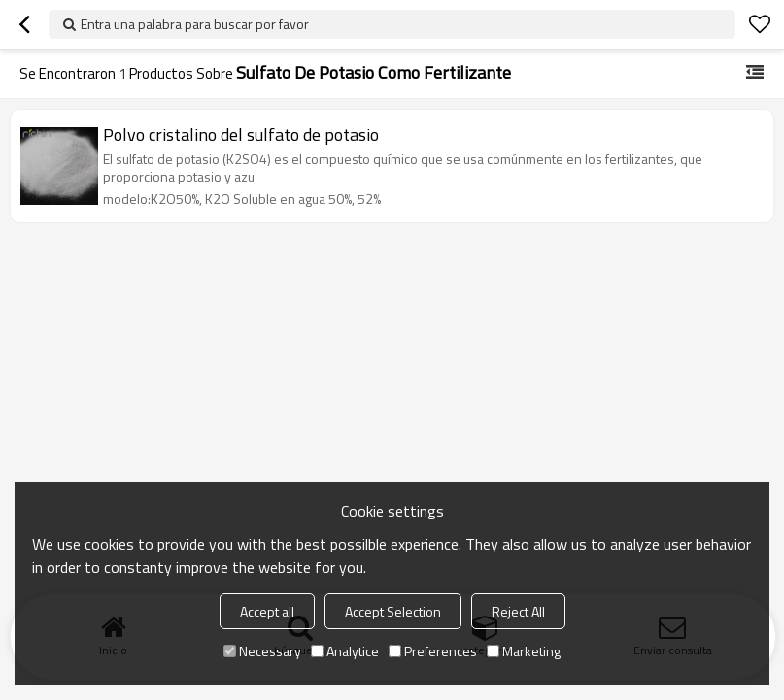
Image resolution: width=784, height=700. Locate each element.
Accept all (267, 611)
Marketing (524, 651)
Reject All (518, 611)
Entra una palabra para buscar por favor (195, 24)
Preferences (433, 651)
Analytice (345, 651)
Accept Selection (393, 611)
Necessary (262, 651)
